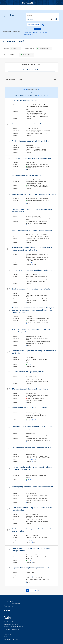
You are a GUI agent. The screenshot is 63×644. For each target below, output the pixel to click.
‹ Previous (31, 89)
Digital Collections (40, 33)
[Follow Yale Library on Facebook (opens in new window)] (5, 611)
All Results (27, 29)
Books (14, 49)
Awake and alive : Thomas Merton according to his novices (34, 194)
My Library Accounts (11, 624)
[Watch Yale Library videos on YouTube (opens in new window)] (9, 611)
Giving (6, 637)
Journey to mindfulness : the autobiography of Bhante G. (33, 270)
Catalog (38, 29)
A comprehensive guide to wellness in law (27, 124)
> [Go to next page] (38, 590)
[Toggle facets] (55, 80)
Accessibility (8, 634)
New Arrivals (28, 35)
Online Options (32, 263)
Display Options (20, 95)
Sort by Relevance (33, 95)
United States (42, 49)
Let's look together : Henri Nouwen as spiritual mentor (32, 158)
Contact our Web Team (12, 629)
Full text (30, 364)
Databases (27, 33)
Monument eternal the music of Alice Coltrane (30, 408)
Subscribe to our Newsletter (14, 627)
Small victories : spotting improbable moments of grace (33, 289)
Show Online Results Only (32, 70)
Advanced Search (33, 25)
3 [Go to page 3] (33, 590)
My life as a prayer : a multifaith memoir (26, 175)
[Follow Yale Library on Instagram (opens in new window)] (7, 611)
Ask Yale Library (9, 622)
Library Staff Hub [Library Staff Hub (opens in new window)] (10, 642)
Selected (44, 95)
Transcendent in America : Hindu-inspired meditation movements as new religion (32, 428)
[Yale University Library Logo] (32, 3)
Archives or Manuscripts (32, 31)
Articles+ (47, 31)
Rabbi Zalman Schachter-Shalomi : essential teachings (32, 231)
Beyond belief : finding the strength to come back (31, 568)
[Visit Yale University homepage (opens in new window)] (7, 617)
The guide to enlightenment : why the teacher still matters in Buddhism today (33, 211)
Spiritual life (25, 55)
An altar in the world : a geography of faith (28, 372)
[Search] (42, 15)
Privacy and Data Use (11, 639)
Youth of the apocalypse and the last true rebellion (30, 141)
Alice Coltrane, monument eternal (24, 100)
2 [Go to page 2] (30, 590)
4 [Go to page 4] (36, 590)
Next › (39, 89)
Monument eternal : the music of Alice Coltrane (30, 389)
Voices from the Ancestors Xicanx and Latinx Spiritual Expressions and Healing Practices (32, 249)
